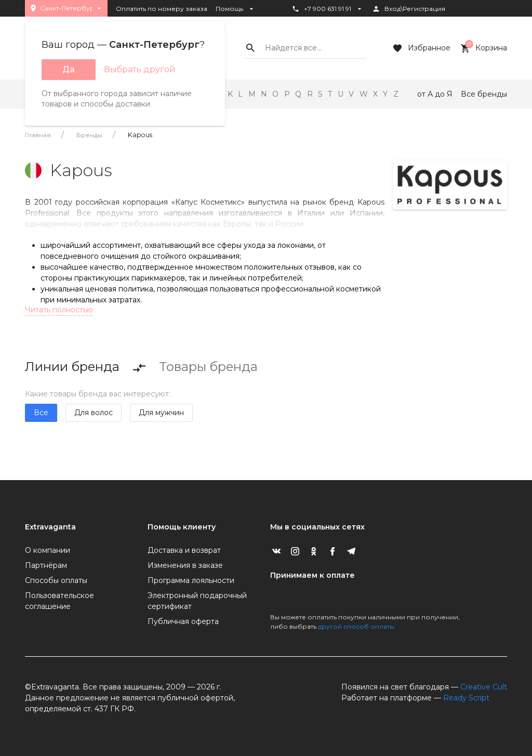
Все (41, 413)
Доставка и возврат (184, 550)
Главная (38, 135)
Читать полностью (59, 310)
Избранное (421, 48)
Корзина (483, 48)
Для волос (94, 413)
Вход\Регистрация (409, 9)
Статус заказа (320, 26)
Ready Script (466, 698)
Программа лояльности (191, 580)
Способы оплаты (56, 580)
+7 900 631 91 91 (328, 9)
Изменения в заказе (185, 565)
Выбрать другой (140, 69)
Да (69, 69)
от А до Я (435, 94)
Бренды (89, 135)
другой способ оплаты (356, 626)
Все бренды (484, 94)
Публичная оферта (183, 621)
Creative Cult (484, 687)
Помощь (236, 9)
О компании (48, 550)
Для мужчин (161, 413)
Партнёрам (46, 565)
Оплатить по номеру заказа (162, 9)
